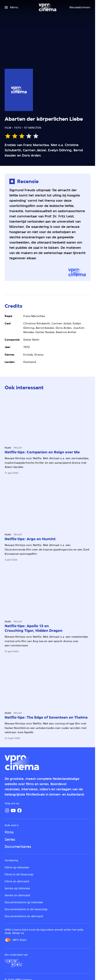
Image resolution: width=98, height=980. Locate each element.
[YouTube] (13, 810)
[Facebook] (19, 810)
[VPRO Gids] (13, 963)
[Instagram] (7, 810)
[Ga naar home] (47, 7)
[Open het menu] (11, 7)
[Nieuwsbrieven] (80, 7)
